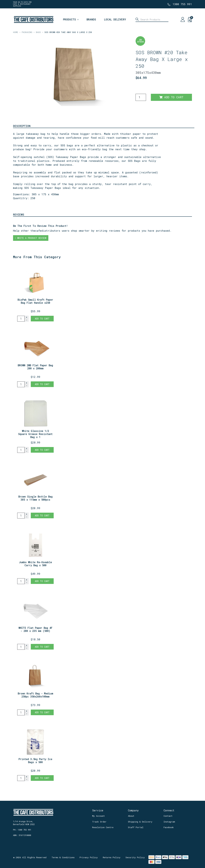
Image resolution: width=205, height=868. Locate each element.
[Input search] (152, 19)
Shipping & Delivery (140, 822)
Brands (91, 19)
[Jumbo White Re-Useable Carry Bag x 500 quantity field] (21, 581)
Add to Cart (171, 97)
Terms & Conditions (63, 857)
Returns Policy (112, 857)
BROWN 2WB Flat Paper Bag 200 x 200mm (35, 367)
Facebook (169, 827)
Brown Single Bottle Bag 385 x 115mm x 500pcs (35, 498)
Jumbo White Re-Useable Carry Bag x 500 (35, 564)
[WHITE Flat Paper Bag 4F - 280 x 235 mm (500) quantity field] (21, 647)
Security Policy (135, 857)
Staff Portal (136, 827)
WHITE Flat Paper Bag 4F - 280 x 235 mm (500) (35, 629)
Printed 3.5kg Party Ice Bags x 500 (35, 761)
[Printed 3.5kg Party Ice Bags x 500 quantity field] (21, 778)
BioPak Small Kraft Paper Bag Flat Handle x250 (35, 301)
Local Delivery (115, 19)
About (131, 816)
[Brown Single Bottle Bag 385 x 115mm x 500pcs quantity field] (21, 516)
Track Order (99, 822)
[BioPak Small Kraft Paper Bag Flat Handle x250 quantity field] (21, 319)
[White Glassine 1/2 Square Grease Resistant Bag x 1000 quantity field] (21, 450)
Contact (168, 816)
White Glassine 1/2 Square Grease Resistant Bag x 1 (35, 434)
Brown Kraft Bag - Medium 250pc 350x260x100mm (35, 695)
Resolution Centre (103, 827)
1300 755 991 (182, 4)
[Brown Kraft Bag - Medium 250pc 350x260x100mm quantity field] (21, 712)
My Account (98, 816)
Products (69, 19)
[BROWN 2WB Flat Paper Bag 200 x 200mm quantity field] (21, 384)
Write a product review (31, 238)
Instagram (169, 822)
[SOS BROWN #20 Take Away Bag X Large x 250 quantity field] (141, 97)
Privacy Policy (89, 857)
